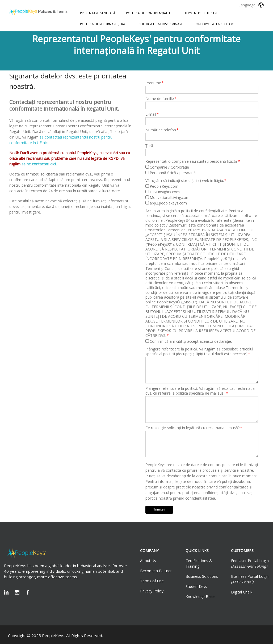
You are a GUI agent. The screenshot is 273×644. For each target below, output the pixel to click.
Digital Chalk (242, 592)
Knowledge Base (200, 597)
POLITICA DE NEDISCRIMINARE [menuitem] (161, 24)
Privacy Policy (152, 591)
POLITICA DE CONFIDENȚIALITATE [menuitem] (151, 13)
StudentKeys (196, 586)
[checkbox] (202, 170)
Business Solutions (202, 576)
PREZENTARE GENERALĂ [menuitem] (98, 13)
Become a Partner (156, 571)
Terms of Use (152, 581)
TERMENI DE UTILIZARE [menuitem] (201, 13)
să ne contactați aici (39, 164)
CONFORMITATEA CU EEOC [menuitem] (214, 24)
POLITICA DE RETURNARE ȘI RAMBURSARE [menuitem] (107, 24)
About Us (148, 561)
